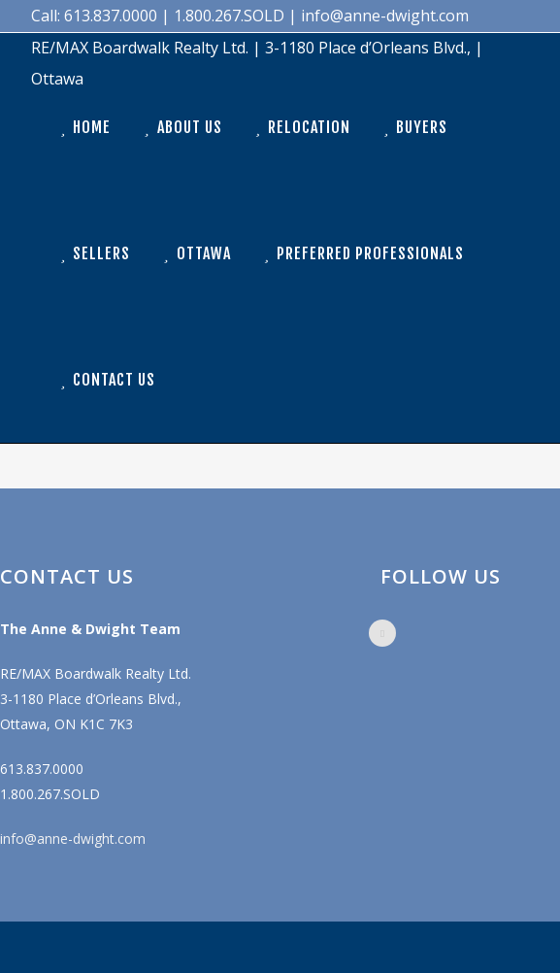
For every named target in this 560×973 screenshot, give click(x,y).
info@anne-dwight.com (73, 839)
